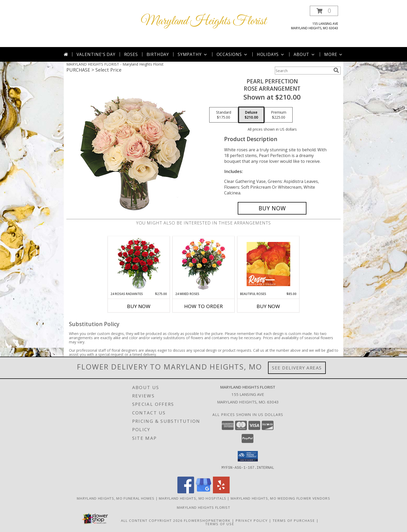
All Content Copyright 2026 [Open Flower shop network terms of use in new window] (152, 521)
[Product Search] (303, 71)
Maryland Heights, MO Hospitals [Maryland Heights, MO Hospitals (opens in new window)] (193, 498)
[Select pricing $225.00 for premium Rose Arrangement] (279, 115)
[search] (336, 70)
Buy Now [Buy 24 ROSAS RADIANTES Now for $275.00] (139, 306)
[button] (324, 11)
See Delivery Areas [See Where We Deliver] (297, 368)
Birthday (158, 54)
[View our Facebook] (186, 492)
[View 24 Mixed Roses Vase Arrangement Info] (204, 264)
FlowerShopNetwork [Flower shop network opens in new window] (207, 521)
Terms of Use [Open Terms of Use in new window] (220, 524)
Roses (131, 54)
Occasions (232, 54)
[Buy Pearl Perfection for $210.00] (272, 208)
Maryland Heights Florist (204, 21)
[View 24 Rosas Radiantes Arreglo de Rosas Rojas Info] (139, 264)
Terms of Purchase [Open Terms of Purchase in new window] (294, 521)
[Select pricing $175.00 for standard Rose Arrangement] (224, 115)
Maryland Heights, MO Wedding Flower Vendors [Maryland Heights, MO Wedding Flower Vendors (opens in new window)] (280, 498)
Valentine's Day (96, 54)
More (334, 54)
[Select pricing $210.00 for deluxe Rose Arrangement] (251, 115)
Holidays (271, 54)
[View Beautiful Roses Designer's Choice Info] (268, 264)
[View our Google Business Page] (203, 492)
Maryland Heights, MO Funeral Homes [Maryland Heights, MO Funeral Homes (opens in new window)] (116, 498)
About (305, 54)
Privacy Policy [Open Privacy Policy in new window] (252, 521)
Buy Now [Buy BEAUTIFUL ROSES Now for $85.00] (268, 306)
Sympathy (193, 54)
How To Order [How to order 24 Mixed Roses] (203, 306)
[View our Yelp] (221, 492)
